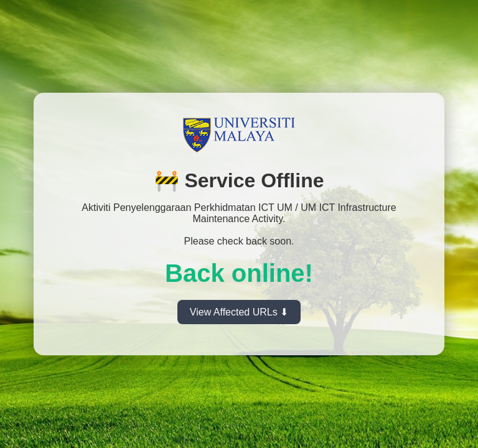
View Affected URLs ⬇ (239, 312)
